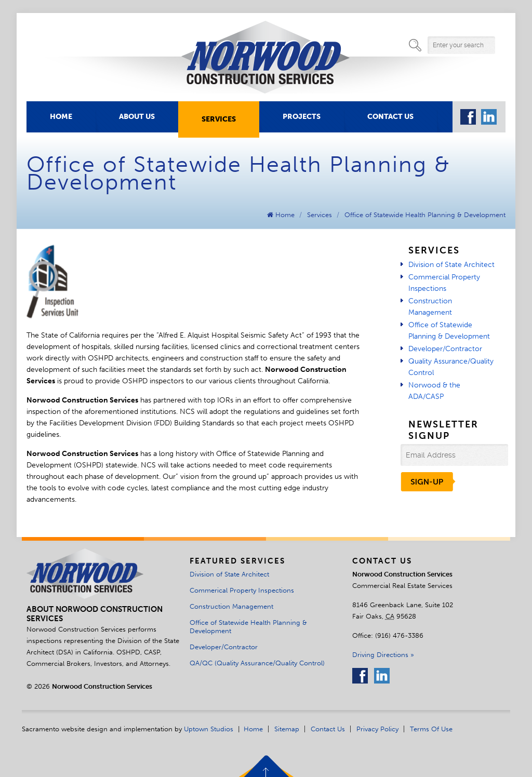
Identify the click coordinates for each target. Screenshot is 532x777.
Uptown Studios (209, 729)
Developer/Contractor (445, 349)
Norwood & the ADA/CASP (434, 391)
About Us (137, 117)
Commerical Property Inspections (242, 590)
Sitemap (287, 729)
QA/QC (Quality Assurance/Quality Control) (257, 663)
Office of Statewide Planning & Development (449, 331)
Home (61, 117)
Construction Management (430, 307)
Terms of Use (431, 729)
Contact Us (390, 117)
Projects (302, 117)
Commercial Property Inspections (444, 283)
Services (219, 119)
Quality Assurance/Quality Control (451, 367)
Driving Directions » (383, 654)
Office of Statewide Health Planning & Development (425, 215)
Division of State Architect (451, 265)
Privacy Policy (377, 729)
